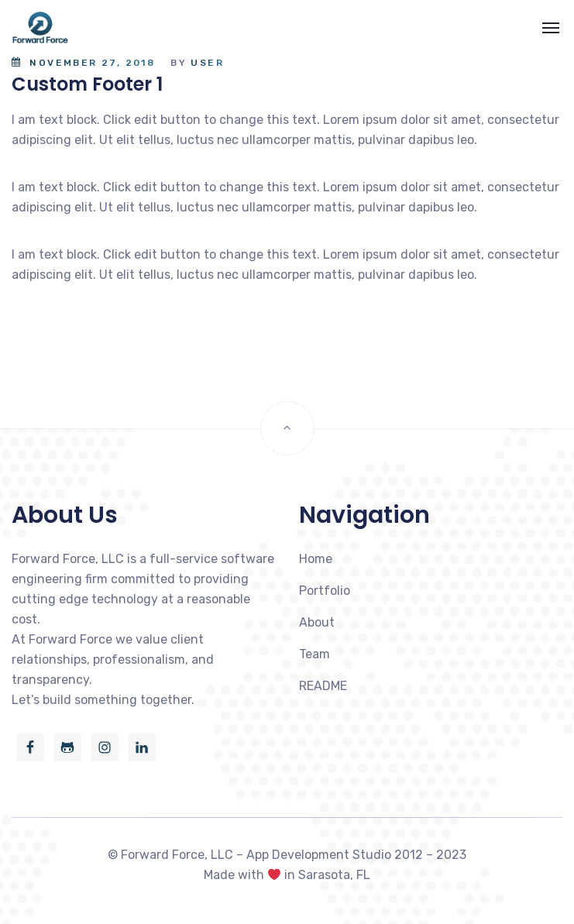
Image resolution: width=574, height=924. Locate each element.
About (317, 622)
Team (314, 654)
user (207, 63)
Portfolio (325, 591)
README (323, 686)
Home (316, 559)
